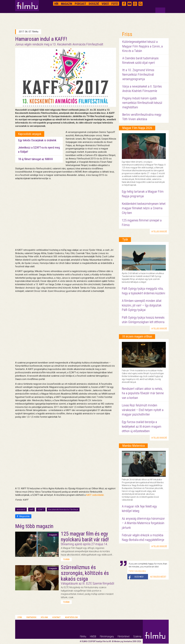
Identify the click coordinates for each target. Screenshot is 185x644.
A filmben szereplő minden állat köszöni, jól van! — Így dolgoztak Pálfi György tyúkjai (142, 305)
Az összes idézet (158, 577)
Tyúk (125, 239)
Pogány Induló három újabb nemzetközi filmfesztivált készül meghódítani (142, 103)
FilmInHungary (107, 636)
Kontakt (57, 617)
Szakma (137, 636)
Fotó (115, 4)
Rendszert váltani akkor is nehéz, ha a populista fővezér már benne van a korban (143, 393)
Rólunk (44, 617)
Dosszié (94, 4)
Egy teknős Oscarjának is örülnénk (37, 140)
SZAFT (41, 510)
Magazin (67, 4)
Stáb (20, 617)
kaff (31, 510)
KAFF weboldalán (95, 495)
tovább (66, 559)
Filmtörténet (124, 636)
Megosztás (23, 516)
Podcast (80, 4)
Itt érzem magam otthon (137, 336)
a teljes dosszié (159, 232)
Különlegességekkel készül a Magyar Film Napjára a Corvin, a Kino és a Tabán (143, 46)
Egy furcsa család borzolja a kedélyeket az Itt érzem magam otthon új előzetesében (142, 426)
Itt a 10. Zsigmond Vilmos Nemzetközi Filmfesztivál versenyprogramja (138, 75)
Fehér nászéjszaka (137, 571)
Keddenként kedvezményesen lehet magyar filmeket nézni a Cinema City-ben (144, 208)
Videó (105, 4)
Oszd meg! (139, 577)
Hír (56, 4)
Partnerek (31, 617)
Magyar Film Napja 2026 (137, 128)
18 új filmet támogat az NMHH (35, 159)
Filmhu (83, 636)
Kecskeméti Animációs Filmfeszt (63, 510)
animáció (21, 510)
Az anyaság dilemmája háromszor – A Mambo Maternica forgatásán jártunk (143, 523)
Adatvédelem (71, 617)
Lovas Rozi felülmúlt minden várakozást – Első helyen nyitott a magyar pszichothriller (143, 410)
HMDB (93, 636)
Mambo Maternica (133, 446)
